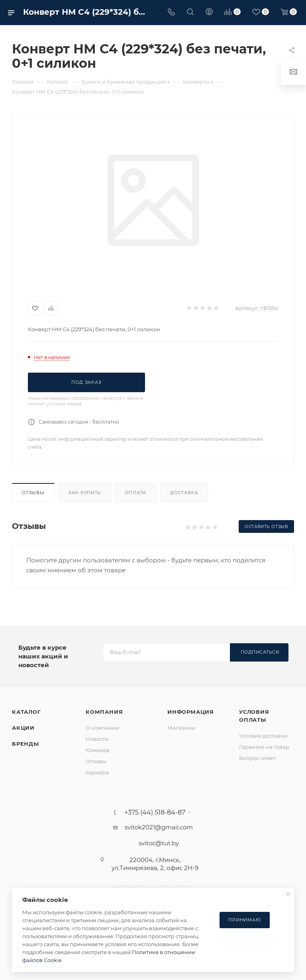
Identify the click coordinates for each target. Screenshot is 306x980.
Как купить (85, 493)
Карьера (97, 772)
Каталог (26, 712)
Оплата (135, 493)
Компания (104, 712)
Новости (97, 739)
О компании (102, 728)
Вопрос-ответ (257, 758)
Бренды (25, 744)
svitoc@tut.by (159, 843)
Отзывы (33, 493)
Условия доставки (263, 736)
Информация (191, 712)
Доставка (184, 493)
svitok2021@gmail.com (159, 827)
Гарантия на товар (264, 747)
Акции (23, 728)
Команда (98, 750)
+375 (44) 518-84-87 (155, 813)
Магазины (181, 728)
